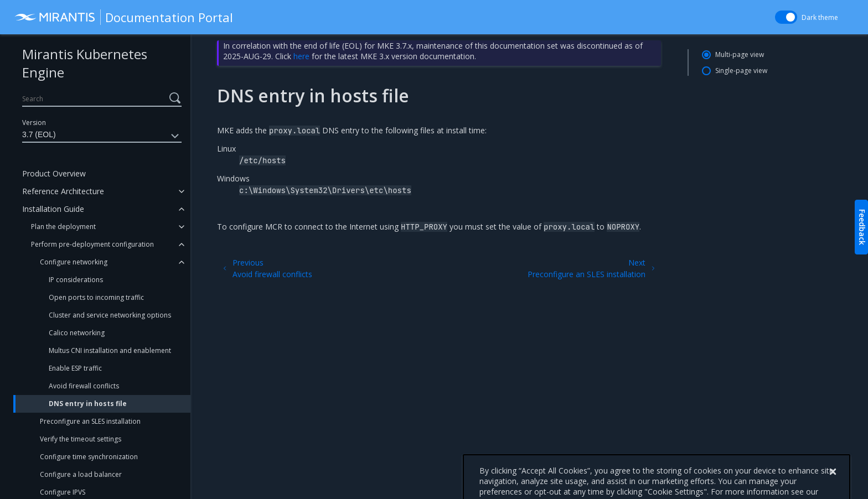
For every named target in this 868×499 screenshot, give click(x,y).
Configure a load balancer (81, 474)
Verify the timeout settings (81, 439)
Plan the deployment (63, 227)
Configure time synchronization (89, 457)
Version (34, 123)
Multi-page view (740, 54)
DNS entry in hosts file (88, 404)
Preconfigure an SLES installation (90, 421)
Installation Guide (53, 209)
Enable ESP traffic (75, 368)
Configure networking (74, 262)
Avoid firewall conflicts (84, 386)
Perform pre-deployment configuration (92, 244)
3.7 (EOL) (102, 136)
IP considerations (76, 280)
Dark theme (820, 17)
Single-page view (741, 71)
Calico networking (77, 333)
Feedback (862, 227)
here (301, 56)
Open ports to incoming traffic (96, 297)
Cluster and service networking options (110, 315)
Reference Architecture (63, 191)
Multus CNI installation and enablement (110, 350)
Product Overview (54, 173)
